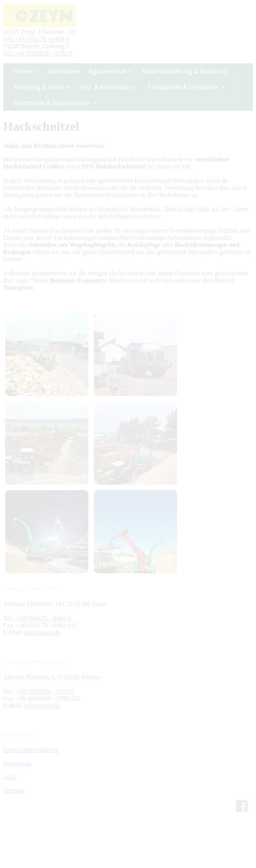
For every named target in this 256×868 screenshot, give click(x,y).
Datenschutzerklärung (31, 750)
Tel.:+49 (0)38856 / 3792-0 (38, 53)
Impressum (17, 763)
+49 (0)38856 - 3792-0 (45, 691)
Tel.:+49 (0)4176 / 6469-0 (36, 39)
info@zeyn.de (42, 632)
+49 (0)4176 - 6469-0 (44, 618)
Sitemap (13, 790)
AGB (10, 777)
